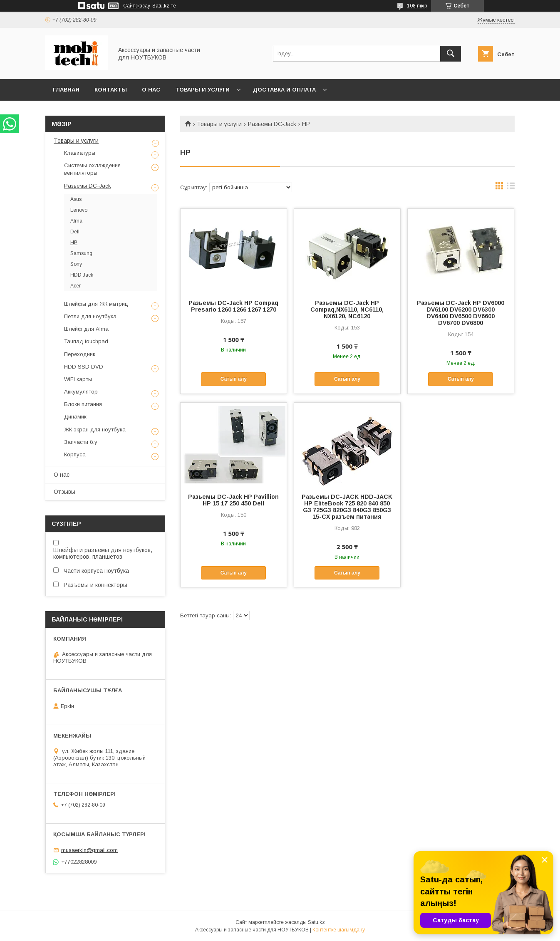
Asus (76, 199)
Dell (75, 232)
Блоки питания (83, 404)
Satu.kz (316, 922)
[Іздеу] (451, 54)
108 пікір (417, 6)
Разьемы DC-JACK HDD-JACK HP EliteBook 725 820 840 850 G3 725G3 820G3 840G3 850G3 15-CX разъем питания (347, 507)
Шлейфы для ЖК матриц (96, 304)
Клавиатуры (80, 153)
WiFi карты (78, 379)
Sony (76, 264)
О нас (151, 90)
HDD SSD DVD (84, 367)
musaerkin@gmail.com (89, 850)
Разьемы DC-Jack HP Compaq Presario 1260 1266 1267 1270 (233, 306)
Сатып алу (234, 379)
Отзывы (64, 492)
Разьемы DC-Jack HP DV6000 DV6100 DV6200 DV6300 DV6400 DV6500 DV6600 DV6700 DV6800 (461, 313)
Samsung (81, 253)
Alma (76, 221)
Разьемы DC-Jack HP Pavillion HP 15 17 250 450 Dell (233, 500)
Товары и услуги (202, 90)
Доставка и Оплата (284, 90)
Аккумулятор (81, 392)
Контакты (111, 90)
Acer (76, 286)
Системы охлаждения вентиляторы (92, 169)
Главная (66, 90)
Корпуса (75, 454)
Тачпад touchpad (86, 341)
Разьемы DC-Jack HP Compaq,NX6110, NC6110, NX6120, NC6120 (347, 310)
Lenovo (79, 210)
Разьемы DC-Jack (272, 124)
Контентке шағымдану (339, 930)
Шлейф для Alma (86, 329)
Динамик (75, 417)
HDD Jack (82, 275)
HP (74, 243)
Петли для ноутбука (90, 316)
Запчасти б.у (81, 442)
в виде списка (511, 188)
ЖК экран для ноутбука (95, 430)
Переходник (80, 354)
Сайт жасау (137, 6)
